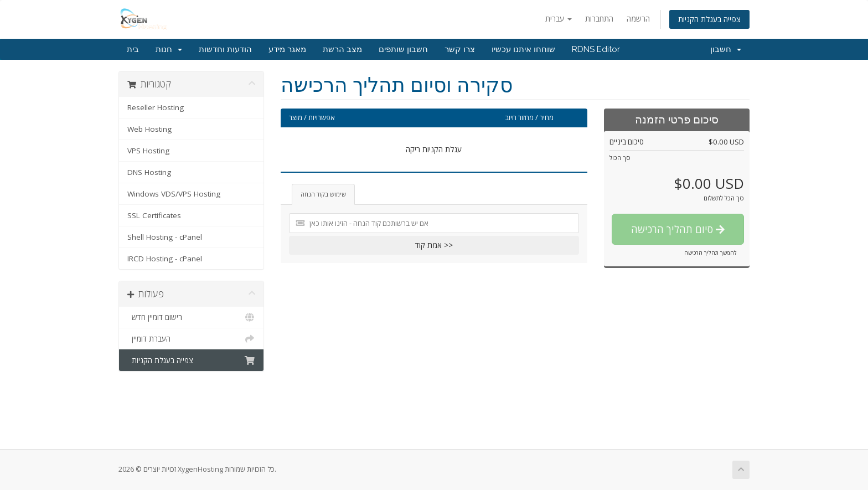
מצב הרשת (342, 49)
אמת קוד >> (434, 245)
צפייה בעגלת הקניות (709, 19)
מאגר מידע (287, 49)
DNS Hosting (149, 172)
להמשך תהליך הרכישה (711, 252)
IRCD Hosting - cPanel (165, 259)
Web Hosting (149, 129)
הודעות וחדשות (225, 49)
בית (133, 49)
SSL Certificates (154, 215)
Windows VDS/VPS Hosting (174, 194)
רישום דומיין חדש (191, 317)
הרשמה (638, 19)
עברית (559, 19)
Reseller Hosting (156, 107)
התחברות (599, 19)
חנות (169, 49)
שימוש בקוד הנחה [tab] (323, 194)
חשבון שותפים (403, 49)
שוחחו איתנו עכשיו (523, 49)
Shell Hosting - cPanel (165, 237)
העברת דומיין (191, 339)
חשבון (726, 49)
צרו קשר (460, 49)
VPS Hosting (148, 151)
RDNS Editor (596, 49)
